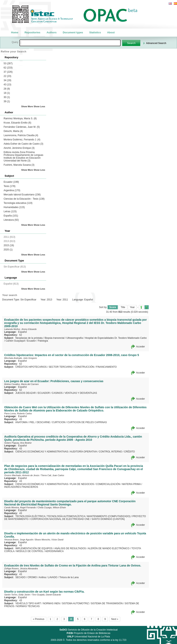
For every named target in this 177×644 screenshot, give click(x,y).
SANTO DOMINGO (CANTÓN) (108, 519)
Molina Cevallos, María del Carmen (21, 384)
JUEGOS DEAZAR (26, 393)
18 (7, 93)
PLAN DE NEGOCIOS (82, 484)
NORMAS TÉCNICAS (28, 606)
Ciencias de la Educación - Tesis (24, 199)
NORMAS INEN (51, 603)
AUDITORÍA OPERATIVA (83, 452)
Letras (10, 211)
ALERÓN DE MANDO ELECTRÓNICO (108, 548)
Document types (73, 32)
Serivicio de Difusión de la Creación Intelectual (88, 630)
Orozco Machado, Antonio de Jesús (22, 475)
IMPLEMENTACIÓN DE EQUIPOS (34, 548)
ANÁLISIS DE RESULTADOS (70, 548)
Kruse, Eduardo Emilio (17, 123)
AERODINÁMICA (54, 551)
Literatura (11, 220)
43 (7, 85)
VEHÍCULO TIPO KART (28, 603)
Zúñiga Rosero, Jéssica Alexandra (21, 568)
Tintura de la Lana (69, 577)
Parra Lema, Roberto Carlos (18, 413)
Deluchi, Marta (13, 131)
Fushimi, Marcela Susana (19, 165)
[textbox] (70, 43)
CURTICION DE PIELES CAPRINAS (87, 422)
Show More (27, 106)
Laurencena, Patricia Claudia (21, 135)
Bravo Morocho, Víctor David (49, 540)
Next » (115, 619)
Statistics (95, 32)
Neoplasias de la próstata (29, 338)
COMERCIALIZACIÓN (108, 484)
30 (7, 97)
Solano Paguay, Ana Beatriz (18, 443)
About (111, 32)
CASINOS (57, 393)
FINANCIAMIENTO (106, 367)
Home (15, 32)
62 (8, 68)
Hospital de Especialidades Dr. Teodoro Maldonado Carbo (116, 338)
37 (8, 72)
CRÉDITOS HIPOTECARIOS (31, 367)
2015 (9, 245)
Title (123, 307)
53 (8, 63)
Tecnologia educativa (18, 203)
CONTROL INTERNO (111, 452)
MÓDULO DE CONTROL (30, 551)
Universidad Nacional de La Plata (88, 637)
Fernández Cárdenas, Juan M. (22, 127)
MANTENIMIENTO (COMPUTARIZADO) (109, 516)
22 (7, 76)
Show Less (39, 106)
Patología (43, 341)
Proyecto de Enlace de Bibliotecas (88, 633)
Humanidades (14, 207)
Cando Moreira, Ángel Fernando (20, 507)
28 (7, 89)
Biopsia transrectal (54, 338)
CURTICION (59, 422)
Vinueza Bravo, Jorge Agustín (19, 540)
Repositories (32, 32)
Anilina (42, 577)
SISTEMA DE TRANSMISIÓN (107, 603)
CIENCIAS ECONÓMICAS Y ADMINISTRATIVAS (42, 452)
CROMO (32, 577)
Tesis (10, 186)
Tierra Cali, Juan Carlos (52, 475)
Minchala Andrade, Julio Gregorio (21, 358)
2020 (8, 250)
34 (7, 80)
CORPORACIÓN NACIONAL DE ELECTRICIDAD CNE (60, 519)
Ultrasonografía (75, 338)
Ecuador (11, 182)
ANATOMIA (21, 422)
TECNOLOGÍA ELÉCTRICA (30, 516)
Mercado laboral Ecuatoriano (22, 195)
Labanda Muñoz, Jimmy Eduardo (20, 329)
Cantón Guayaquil (15, 341)
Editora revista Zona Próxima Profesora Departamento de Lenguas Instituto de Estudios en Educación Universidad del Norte (23, 156)
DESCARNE (43, 422)
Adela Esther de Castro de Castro (23, 144)
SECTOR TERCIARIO (61, 367)
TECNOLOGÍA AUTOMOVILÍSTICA (66, 516)
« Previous (39, 619)
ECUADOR (44, 393)
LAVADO (53, 577)
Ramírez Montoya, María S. (20, 118)
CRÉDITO (129, 452)
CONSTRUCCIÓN (84, 367)
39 (7, 101)
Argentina (12, 190)
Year (132, 307)
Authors (52, 32)
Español (22, 332)
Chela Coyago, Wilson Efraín (52, 507)
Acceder (140, 347)
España (11, 216)
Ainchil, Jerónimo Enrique (19, 148)
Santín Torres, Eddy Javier (17, 595)
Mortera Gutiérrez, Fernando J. (22, 140)
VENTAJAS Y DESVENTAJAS (81, 393)
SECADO (21, 577)
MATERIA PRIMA (131, 484)
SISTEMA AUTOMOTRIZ (75, 603)
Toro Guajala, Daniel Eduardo (46, 595)
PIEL (32, 422)
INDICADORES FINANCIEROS (21, 487)
